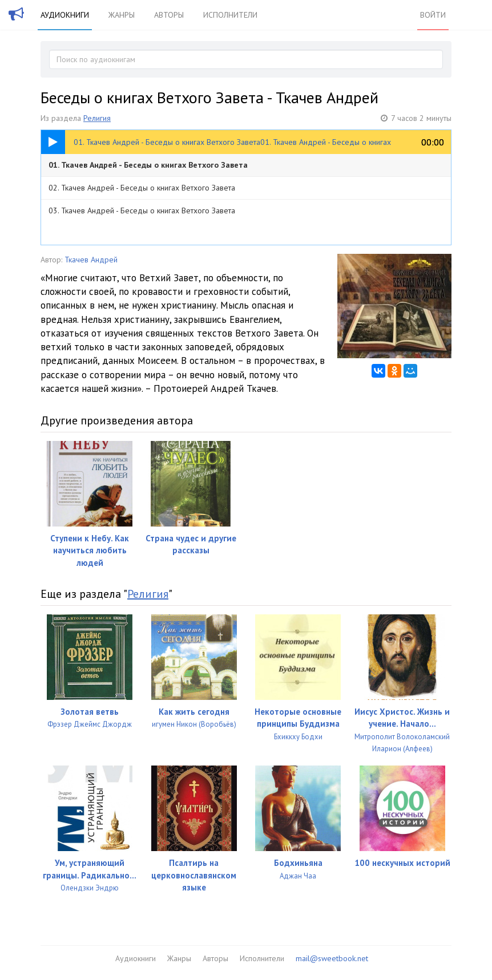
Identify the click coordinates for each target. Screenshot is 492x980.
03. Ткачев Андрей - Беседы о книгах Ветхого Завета (142, 210)
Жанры (122, 15)
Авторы (169, 15)
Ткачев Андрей (91, 260)
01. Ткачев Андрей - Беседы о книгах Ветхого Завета (148, 165)
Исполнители (230, 15)
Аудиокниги (65, 15)
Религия (97, 118)
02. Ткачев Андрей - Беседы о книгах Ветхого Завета (142, 188)
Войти (433, 15)
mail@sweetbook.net (332, 958)
